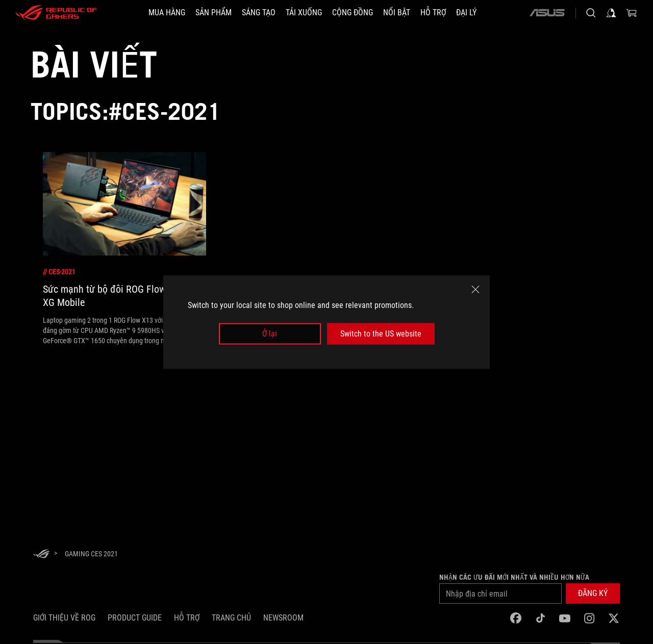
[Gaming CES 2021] (91, 554)
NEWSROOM (283, 618)
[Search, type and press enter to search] (591, 13)
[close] (475, 289)
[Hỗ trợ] (433, 13)
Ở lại (270, 334)
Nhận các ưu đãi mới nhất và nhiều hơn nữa (514, 577)
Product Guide (135, 618)
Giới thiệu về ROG (64, 618)
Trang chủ (231, 618)
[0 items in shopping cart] (632, 13)
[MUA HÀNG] (167, 13)
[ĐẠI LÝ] (466, 13)
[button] (593, 594)
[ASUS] (547, 13)
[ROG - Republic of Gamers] (56, 13)
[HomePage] (41, 555)
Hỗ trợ (187, 618)
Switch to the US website (381, 334)
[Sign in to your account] (611, 13)
